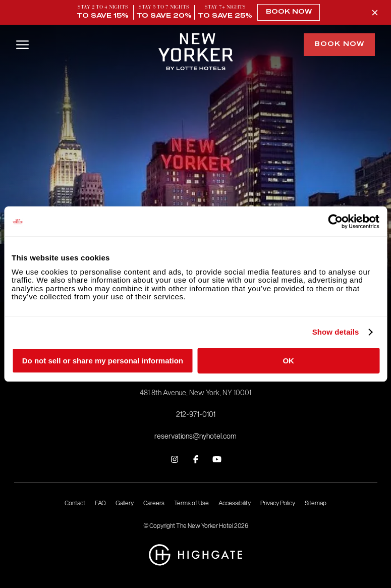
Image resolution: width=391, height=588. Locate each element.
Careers (154, 503)
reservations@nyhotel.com (195, 436)
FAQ (100, 503)
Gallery (125, 503)
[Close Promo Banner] (375, 13)
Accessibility (235, 503)
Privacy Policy (278, 503)
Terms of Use (191, 503)
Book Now (289, 13)
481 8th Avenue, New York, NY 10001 (195, 393)
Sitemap (316, 503)
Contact (75, 503)
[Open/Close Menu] (22, 44)
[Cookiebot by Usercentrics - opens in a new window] (335, 222)
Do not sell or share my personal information (103, 361)
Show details (336, 333)
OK (288, 361)
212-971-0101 (196, 415)
